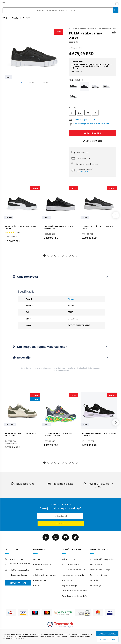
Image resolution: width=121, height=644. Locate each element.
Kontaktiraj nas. (83, 171)
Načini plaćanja (69, 559)
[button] (44, 255)
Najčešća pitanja (69, 585)
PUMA (71, 299)
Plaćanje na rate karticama (74, 570)
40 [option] (95, 113)
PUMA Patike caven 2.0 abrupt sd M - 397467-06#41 (21, 435)
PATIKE (26, 18)
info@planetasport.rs (19, 570)
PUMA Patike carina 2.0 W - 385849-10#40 (21, 227)
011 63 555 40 (16, 559)
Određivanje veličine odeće (74, 596)
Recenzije (23, 357)
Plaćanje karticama (70, 564)
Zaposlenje (38, 570)
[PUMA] (114, 34)
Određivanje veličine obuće (74, 591)
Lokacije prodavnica (18, 575)
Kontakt (37, 585)
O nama (37, 559)
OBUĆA (16, 18)
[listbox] (92, 113)
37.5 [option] (80, 113)
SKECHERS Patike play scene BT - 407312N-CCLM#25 (58, 435)
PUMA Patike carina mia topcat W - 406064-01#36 (59, 227)
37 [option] (72, 113)
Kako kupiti (67, 580)
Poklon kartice (40, 580)
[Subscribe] (61, 524)
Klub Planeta (96, 564)
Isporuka (94, 580)
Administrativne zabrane (45, 575)
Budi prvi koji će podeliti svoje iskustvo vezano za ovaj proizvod (92, 28)
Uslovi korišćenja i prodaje (102, 559)
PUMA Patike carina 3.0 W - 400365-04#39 (97, 227)
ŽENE (5, 18)
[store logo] (58, 3)
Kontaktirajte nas (18, 583)
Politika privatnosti (42, 564)
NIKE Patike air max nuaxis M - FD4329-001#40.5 (99, 435)
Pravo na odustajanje (100, 570)
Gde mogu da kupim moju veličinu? (42, 347)
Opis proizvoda (27, 276)
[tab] (61, 277)
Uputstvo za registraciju (73, 575)
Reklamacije (96, 585)
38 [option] (88, 113)
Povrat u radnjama (99, 575)
